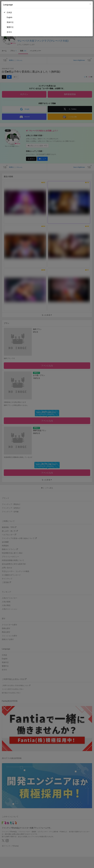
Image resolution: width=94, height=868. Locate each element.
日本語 (9, 12)
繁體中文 (10, 27)
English (9, 17)
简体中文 (10, 22)
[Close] (90, 4)
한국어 (9, 32)
